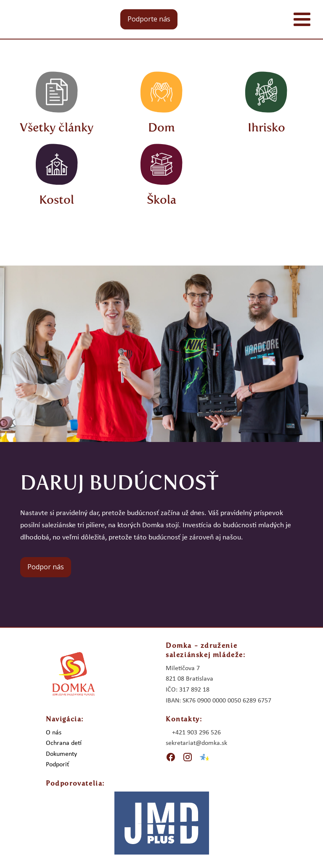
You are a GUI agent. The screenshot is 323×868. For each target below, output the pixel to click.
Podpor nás (46, 567)
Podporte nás (149, 19)
